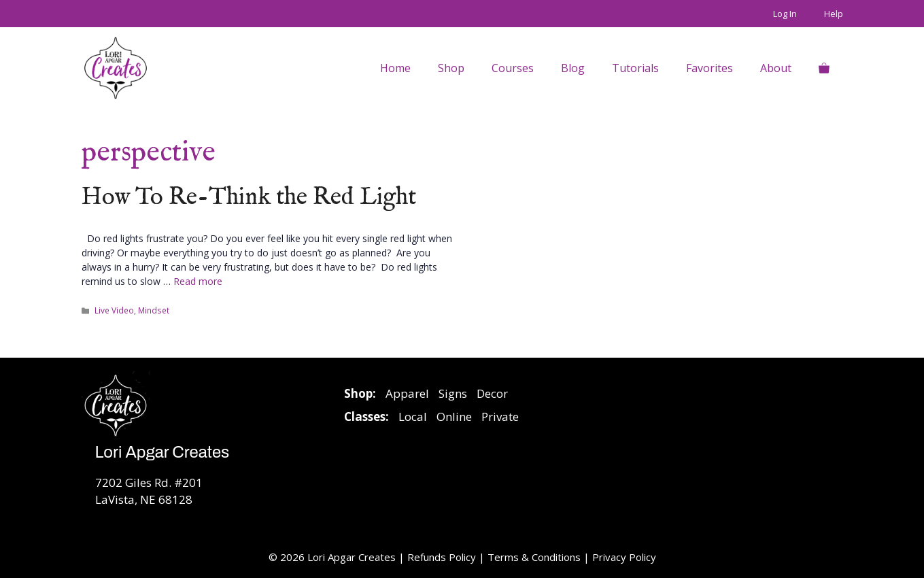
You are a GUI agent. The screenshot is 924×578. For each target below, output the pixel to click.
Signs (453, 393)
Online (454, 417)
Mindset (154, 310)
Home (395, 68)
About (776, 68)
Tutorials (635, 68)
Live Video (114, 310)
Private (500, 417)
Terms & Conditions (534, 557)
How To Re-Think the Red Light (249, 198)
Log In (785, 14)
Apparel (407, 393)
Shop (451, 68)
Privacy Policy (624, 557)
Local (413, 417)
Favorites (709, 68)
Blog (573, 68)
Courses (513, 68)
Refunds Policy (443, 557)
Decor (492, 393)
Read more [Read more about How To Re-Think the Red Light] (198, 281)
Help (834, 14)
